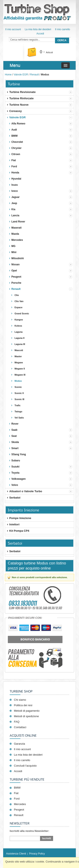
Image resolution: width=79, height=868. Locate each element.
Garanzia (19, 744)
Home (8, 75)
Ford (17, 799)
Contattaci (20, 727)
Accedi (40, 34)
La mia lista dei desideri (38, 29)
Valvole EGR (21, 75)
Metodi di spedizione (26, 716)
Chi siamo (20, 700)
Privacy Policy (37, 854)
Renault (34, 75)
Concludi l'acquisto (25, 766)
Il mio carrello (62, 29)
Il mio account (13, 29)
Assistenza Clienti (16, 854)
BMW (17, 788)
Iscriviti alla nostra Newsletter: (29, 831)
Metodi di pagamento (27, 711)
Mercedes (20, 804)
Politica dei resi (23, 705)
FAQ (17, 722)
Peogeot (19, 810)
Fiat (16, 793)
